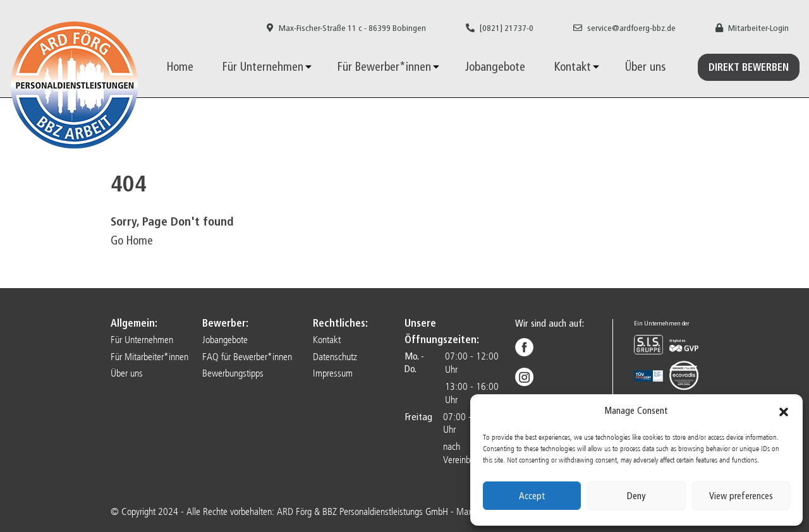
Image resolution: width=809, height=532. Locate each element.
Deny (636, 496)
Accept (532, 496)
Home (180, 67)
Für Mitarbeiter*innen (149, 357)
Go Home (132, 240)
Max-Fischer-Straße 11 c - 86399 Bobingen (346, 28)
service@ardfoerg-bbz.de (624, 28)
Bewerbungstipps (233, 373)
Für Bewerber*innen (384, 67)
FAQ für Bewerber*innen (247, 357)
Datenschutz (335, 357)
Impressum (333, 373)
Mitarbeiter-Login (752, 28)
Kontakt (573, 67)
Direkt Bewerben (749, 67)
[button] (784, 411)
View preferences (741, 496)
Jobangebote (495, 67)
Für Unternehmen (263, 67)
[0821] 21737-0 (500, 28)
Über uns (645, 67)
